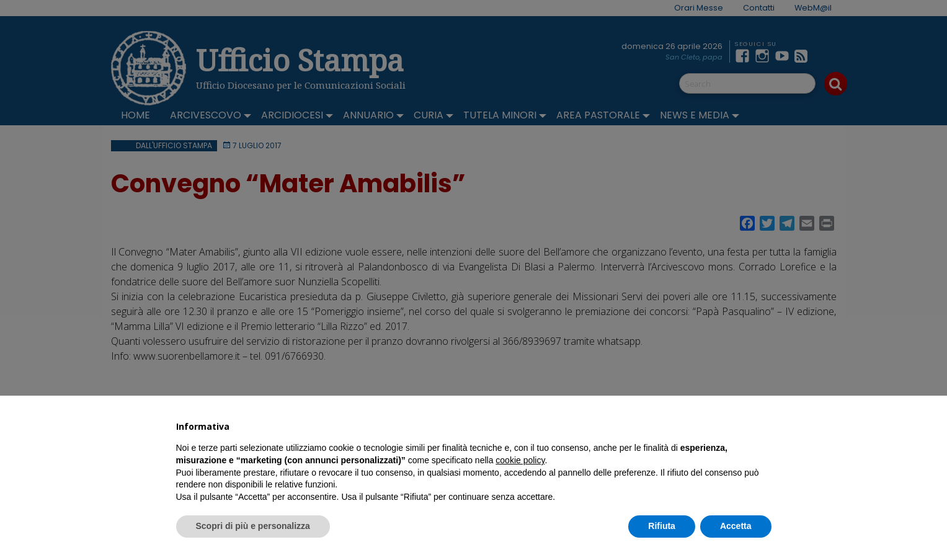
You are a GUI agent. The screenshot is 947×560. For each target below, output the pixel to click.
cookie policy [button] (520, 460)
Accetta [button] (736, 526)
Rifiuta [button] (662, 526)
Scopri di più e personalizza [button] (253, 526)
